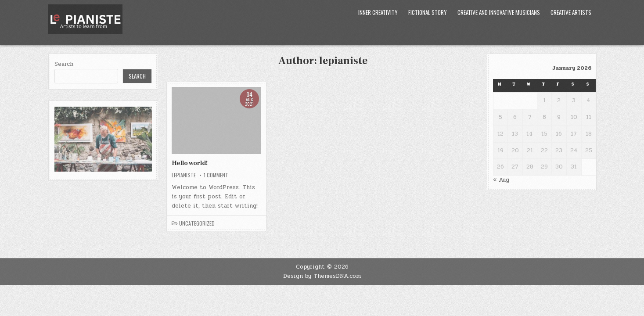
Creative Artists (571, 12)
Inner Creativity (378, 12)
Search (64, 64)
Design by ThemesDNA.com (322, 276)
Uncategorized (197, 223)
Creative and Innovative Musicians (499, 12)
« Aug (501, 180)
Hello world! (190, 163)
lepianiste (184, 175)
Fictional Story (428, 12)
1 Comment (216, 175)
